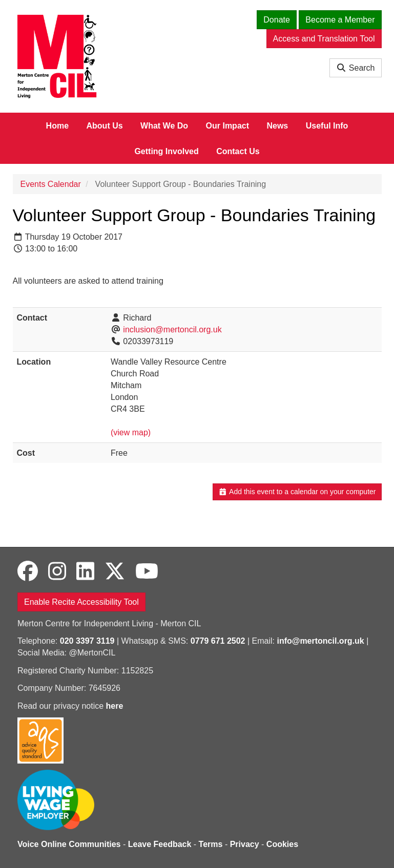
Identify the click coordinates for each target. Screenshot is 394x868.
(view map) (131, 432)
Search (355, 68)
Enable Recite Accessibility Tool (81, 602)
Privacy (245, 844)
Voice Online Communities (69, 844)
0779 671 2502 (218, 641)
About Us (105, 126)
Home (57, 126)
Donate (277, 20)
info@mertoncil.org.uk (320, 641)
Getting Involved (166, 151)
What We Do (164, 126)
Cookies (282, 844)
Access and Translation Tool (324, 39)
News (277, 126)
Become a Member (340, 20)
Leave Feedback (160, 844)
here (115, 706)
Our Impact (227, 126)
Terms (211, 844)
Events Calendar (51, 184)
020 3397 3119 (87, 641)
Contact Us (238, 151)
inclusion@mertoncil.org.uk (172, 330)
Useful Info (327, 126)
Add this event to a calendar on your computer (297, 492)
